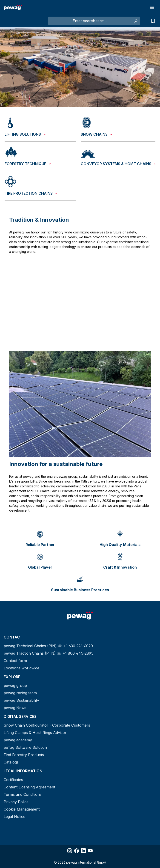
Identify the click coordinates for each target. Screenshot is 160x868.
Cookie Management (22, 809)
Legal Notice (14, 817)
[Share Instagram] (70, 851)
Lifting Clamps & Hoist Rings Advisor (35, 733)
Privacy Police (16, 802)
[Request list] (152, 21)
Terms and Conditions (23, 794)
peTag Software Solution (25, 747)
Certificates (13, 780)
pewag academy (18, 740)
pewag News (15, 708)
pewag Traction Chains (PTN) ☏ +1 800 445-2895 (49, 653)
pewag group (15, 686)
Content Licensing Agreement (29, 787)
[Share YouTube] (90, 851)
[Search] (136, 21)
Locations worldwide (21, 668)
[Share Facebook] (77, 851)
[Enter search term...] (90, 21)
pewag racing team (20, 693)
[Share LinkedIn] (83, 851)
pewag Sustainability (21, 700)
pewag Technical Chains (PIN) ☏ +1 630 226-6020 (48, 646)
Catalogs (11, 762)
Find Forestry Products (24, 755)
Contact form (15, 661)
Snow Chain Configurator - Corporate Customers (47, 725)
